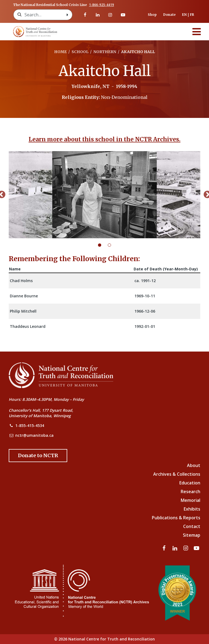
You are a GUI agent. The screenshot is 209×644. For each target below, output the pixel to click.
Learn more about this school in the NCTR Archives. (104, 139)
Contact (192, 526)
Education (190, 483)
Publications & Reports (176, 518)
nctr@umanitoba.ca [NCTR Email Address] (34, 435)
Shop (152, 15)
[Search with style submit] (67, 15)
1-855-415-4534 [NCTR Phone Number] (30, 425)
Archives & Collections (177, 474)
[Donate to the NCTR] (38, 456)
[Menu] (197, 32)
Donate (169, 15)
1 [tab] (103, 245)
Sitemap (192, 535)
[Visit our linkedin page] (98, 15)
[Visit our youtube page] (123, 15)
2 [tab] (113, 245)
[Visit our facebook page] (85, 15)
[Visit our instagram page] (110, 15)
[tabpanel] (104, 195)
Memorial (190, 500)
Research (190, 492)
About (194, 465)
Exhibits (192, 509)
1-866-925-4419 (102, 5)
